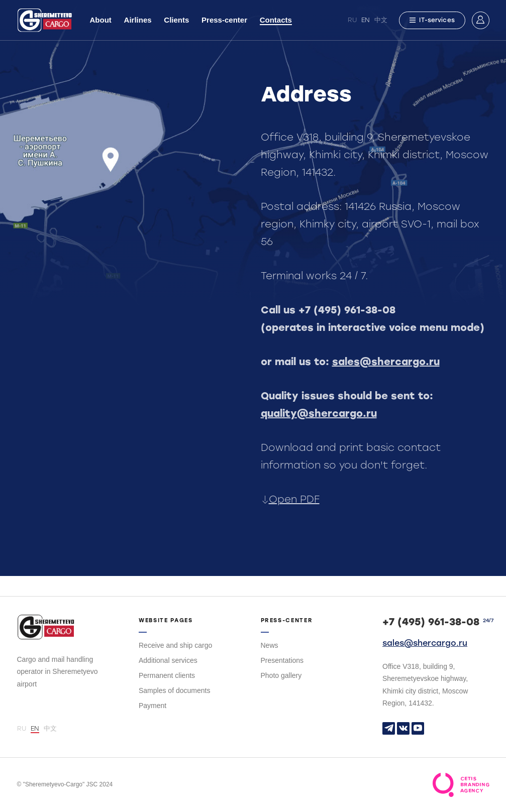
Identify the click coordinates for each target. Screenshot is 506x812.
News (270, 645)
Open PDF (290, 499)
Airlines (138, 20)
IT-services (432, 20)
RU (352, 20)
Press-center (224, 20)
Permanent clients (167, 675)
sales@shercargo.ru (386, 362)
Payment (153, 706)
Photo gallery (281, 675)
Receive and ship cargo (175, 645)
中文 (381, 20)
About (101, 20)
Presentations (282, 660)
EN (366, 20)
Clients (176, 20)
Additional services (168, 660)
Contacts (276, 20)
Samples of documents (174, 690)
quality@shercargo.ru (319, 413)
